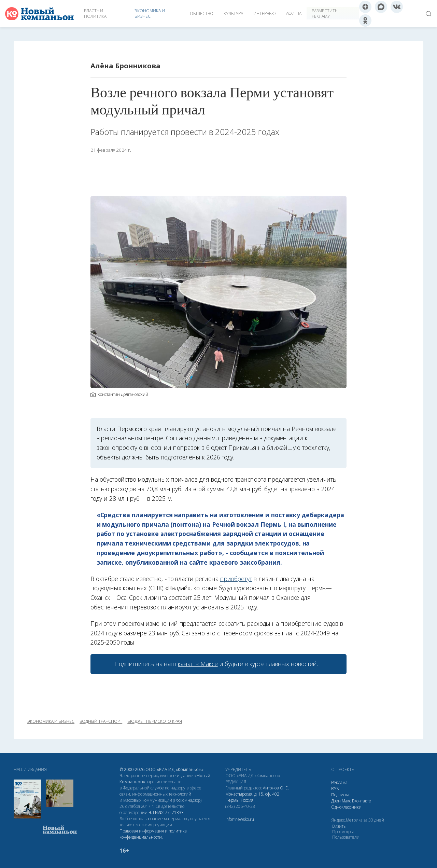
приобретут (236, 579)
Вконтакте (362, 801)
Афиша (294, 13)
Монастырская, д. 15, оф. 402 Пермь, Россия (252, 797)
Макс (346, 801)
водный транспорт (101, 721)
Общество (202, 13)
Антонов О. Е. (276, 788)
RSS (335, 789)
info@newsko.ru (240, 819)
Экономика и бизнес (150, 13)
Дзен (336, 801)
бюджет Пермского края (155, 721)
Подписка (340, 795)
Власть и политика (95, 13)
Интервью (265, 13)
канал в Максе (198, 664)
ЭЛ (166, 812)
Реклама (339, 782)
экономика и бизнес (51, 721)
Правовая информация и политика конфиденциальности (153, 834)
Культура (233, 13)
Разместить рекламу (325, 13)
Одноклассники (346, 807)
